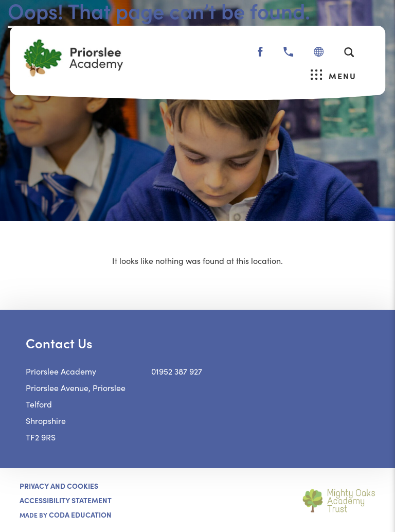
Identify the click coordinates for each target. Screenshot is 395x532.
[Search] (349, 52)
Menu (334, 75)
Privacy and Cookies (59, 486)
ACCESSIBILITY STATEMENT (66, 500)
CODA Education (80, 515)
